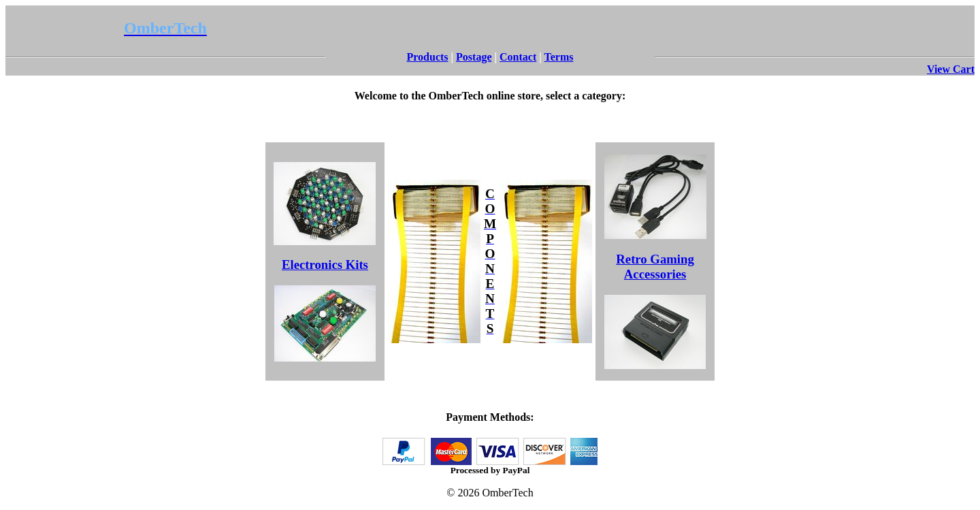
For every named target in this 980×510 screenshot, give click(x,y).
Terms (559, 57)
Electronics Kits (325, 265)
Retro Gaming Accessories (655, 267)
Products (428, 57)
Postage (474, 57)
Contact (518, 57)
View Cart (951, 69)
